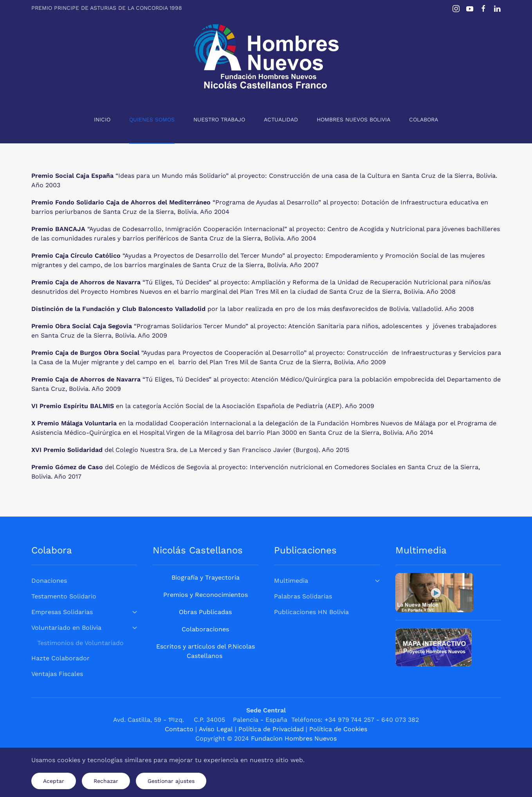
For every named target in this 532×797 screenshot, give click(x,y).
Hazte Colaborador (60, 658)
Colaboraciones (205, 629)
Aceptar (54, 781)
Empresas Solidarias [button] (84, 612)
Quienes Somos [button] (152, 119)
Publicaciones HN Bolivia (311, 612)
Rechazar (106, 781)
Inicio (102, 119)
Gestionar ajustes (171, 781)
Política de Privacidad (271, 729)
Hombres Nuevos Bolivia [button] (353, 119)
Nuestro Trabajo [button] (219, 119)
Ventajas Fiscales (57, 674)
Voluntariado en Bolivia (84, 628)
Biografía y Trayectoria (206, 577)
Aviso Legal (216, 729)
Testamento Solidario (64, 596)
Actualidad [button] (281, 119)
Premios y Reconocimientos (206, 595)
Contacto (180, 729)
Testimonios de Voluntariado (80, 643)
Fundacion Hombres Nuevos (294, 738)
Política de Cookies (338, 729)
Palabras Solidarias (303, 596)
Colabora (424, 119)
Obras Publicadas (205, 612)
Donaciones (49, 581)
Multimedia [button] (327, 581)
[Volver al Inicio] (266, 56)
